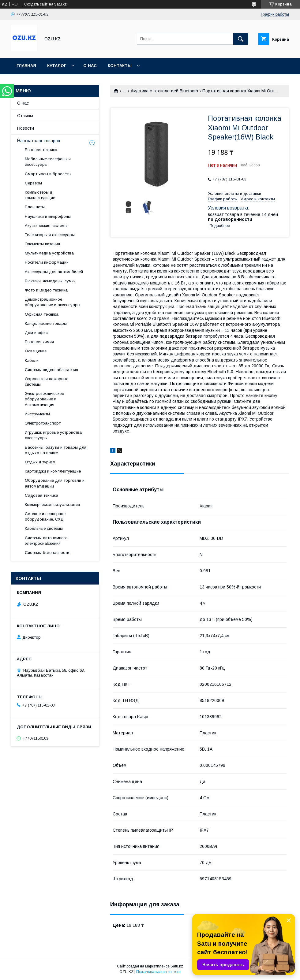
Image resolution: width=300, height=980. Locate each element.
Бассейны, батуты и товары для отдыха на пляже (56, 450)
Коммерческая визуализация (52, 505)
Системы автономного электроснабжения (46, 541)
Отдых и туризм (40, 462)
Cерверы (33, 183)
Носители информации (47, 262)
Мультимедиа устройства (49, 253)
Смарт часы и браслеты (48, 174)
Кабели (32, 360)
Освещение (36, 351)
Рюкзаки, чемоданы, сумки (50, 281)
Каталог (57, 66)
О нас (90, 66)
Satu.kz (177, 966)
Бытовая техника (41, 150)
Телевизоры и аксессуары (50, 235)
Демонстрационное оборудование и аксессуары (52, 302)
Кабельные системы (44, 528)
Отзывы (25, 116)
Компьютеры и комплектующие (40, 195)
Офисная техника (42, 314)
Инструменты (37, 414)
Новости (26, 128)
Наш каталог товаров (39, 141)
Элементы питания (42, 244)
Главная (26, 66)
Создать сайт (36, 4)
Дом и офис (36, 333)
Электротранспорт (43, 423)
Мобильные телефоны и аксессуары (48, 162)
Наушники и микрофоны (48, 216)
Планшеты (35, 207)
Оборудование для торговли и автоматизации (55, 483)
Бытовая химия (39, 342)
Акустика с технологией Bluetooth (164, 91)
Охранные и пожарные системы (47, 382)
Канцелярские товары (46, 323)
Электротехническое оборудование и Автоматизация (44, 399)
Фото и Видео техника (46, 290)
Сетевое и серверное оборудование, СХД (45, 516)
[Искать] (241, 39)
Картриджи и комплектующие (53, 471)
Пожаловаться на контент (159, 972)
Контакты (120, 66)
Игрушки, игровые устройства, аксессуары (54, 435)
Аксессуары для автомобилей (54, 272)
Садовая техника (41, 495)
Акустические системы (46, 226)
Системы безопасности (47, 553)
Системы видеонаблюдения (51, 370)
